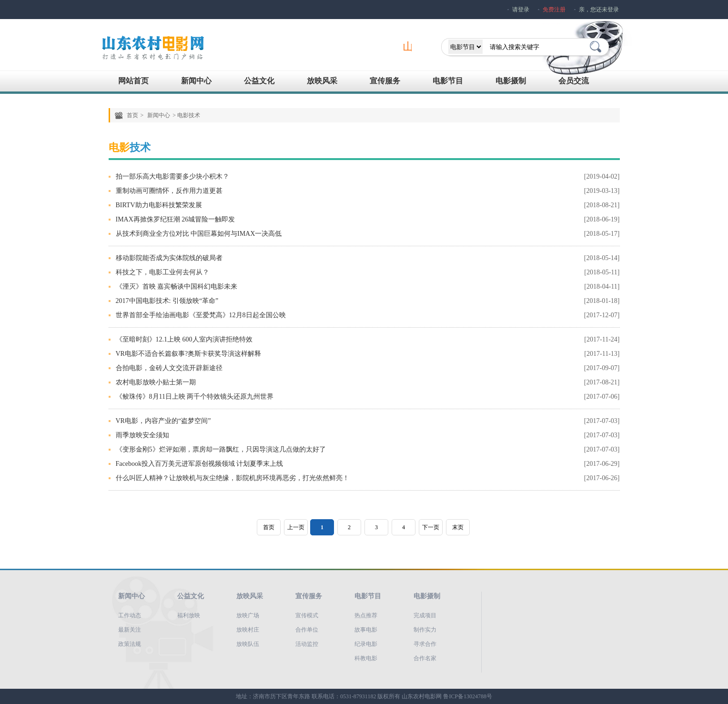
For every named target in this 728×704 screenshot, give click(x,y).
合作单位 (307, 630)
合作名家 (425, 658)
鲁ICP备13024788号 (468, 696)
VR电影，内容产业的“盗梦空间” (163, 421)
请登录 (521, 10)
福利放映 (189, 615)
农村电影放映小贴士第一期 (156, 382)
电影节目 (448, 81)
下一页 (431, 527)
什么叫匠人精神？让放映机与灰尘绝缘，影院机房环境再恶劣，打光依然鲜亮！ (233, 478)
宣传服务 (385, 81)
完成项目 (425, 615)
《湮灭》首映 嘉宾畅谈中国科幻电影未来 (177, 287)
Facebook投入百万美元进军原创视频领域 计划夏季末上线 (200, 464)
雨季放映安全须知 (142, 435)
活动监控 (307, 644)
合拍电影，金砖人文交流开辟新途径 (169, 368)
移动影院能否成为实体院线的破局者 (169, 258)
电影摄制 (511, 81)
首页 (132, 115)
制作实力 (425, 630)
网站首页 (133, 81)
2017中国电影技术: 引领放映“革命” (167, 301)
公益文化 (259, 81)
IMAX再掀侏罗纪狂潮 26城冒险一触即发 (176, 219)
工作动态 (130, 615)
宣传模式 (307, 615)
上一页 (296, 527)
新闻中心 (196, 81)
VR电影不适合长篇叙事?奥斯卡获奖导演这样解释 (189, 354)
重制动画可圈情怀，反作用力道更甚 (169, 191)
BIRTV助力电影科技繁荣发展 (159, 205)
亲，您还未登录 (599, 10)
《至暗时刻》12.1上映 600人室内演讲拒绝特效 (184, 339)
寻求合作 (425, 644)
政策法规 (130, 644)
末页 (458, 527)
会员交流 (574, 81)
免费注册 (554, 10)
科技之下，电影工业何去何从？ (162, 272)
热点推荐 (366, 615)
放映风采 (322, 81)
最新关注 (130, 630)
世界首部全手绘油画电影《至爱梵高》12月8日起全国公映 (201, 315)
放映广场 (248, 615)
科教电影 (366, 658)
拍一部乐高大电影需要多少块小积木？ (172, 176)
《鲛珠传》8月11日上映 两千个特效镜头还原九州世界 (195, 397)
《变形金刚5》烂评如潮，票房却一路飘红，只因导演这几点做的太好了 (221, 449)
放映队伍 (248, 644)
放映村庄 (248, 630)
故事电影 (366, 630)
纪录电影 (366, 644)
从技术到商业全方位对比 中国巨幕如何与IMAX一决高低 (199, 234)
